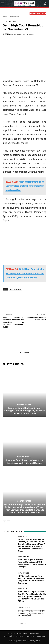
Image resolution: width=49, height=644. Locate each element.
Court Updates (14, 16)
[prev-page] (4, 522)
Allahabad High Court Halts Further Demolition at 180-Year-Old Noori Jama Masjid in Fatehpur (32, 563)
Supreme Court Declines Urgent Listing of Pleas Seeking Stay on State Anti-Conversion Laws (24, 411)
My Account (41, 636)
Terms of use (34, 633)
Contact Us (20, 636)
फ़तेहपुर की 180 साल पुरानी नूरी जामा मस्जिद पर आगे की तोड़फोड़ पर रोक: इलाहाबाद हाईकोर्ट (31, 613)
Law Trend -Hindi (24, 608)
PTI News (9, 34)
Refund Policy (9, 636)
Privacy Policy (22, 633)
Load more (24, 623)
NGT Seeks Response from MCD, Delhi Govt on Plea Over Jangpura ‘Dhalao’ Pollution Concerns (31, 580)
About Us (11, 633)
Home (5, 16)
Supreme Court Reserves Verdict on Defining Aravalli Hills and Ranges (24, 462)
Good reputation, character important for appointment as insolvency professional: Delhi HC (13, 322)
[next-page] (8, 522)
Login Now (30, 636)
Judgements (23, 536)
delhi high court (15, 289)
